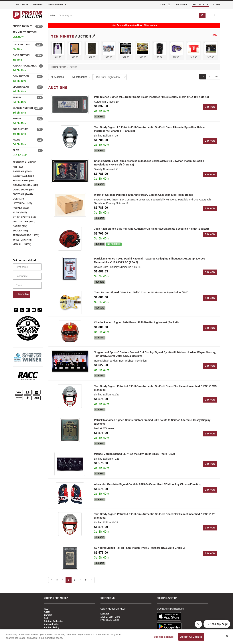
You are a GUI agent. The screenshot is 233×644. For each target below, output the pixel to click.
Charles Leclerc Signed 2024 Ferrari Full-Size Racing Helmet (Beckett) (136, 322)
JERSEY (17, 97)
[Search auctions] (128, 15)
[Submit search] (202, 15)
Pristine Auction (59, 67)
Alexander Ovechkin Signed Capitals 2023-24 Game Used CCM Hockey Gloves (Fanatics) (148, 484)
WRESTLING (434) (22, 240)
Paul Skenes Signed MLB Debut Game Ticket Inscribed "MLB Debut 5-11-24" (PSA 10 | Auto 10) (152, 97)
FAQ (46, 609)
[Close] (227, 636)
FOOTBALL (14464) (23, 194)
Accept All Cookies (191, 637)
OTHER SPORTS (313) (24, 217)
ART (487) (18, 167)
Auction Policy (52, 627)
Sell (46, 618)
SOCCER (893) (20, 231)
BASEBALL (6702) (22, 171)
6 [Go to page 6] (74, 580)
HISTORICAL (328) (22, 203)
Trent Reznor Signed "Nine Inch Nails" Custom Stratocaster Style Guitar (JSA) (141, 292)
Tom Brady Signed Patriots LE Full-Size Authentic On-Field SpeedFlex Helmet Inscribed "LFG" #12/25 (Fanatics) (155, 388)
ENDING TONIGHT (22, 26)
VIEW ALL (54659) (22, 244)
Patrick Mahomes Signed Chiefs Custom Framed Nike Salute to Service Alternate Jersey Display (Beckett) (152, 422)
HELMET (17, 140)
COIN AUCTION (21, 76)
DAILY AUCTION (21, 45)
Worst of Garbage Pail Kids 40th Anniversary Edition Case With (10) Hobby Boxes (143, 195)
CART (165, 5)
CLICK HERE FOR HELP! (113, 609)
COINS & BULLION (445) (25, 185)
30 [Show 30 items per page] (210, 77)
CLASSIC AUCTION (23, 108)
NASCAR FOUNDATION (25, 66)
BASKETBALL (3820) (24, 176)
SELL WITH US (200, 5)
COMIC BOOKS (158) (24, 190)
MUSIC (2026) (20, 212)
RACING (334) (20, 226)
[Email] (27, 285)
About (47, 612)
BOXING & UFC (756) (24, 181)
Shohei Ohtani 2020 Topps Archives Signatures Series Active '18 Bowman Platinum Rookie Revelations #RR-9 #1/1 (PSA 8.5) (149, 163)
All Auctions (59, 77)
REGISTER (181, 5)
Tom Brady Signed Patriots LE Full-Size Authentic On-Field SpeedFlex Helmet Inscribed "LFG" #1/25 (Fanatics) (155, 516)
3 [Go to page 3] (57, 580)
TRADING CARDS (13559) (26, 235)
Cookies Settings (164, 637)
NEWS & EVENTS (57, 5)
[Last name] (27, 276)
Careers (48, 615)
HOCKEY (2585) (21, 208)
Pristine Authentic (53, 621)
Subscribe (22, 294)
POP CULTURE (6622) (24, 222)
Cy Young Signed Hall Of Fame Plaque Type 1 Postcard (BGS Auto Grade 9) (140, 548)
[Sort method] (110, 77)
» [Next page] (92, 580)
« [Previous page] (51, 580)
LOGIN (217, 5)
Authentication (52, 624)
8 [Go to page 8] (86, 580)
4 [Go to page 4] (63, 580)
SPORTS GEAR (21, 87)
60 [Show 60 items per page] (217, 77)
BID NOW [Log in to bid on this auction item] (210, 107)
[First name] (27, 267)
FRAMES (38, 5)
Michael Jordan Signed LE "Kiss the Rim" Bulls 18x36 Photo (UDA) (135, 454)
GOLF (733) (19, 199)
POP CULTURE (20, 129)
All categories (81, 77)
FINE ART (18, 119)
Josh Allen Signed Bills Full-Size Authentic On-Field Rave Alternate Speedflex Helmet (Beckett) (151, 229)
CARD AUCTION (21, 55)
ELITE (16, 150)
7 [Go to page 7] (80, 580)
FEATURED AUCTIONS (25, 162)
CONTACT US (108, 598)
